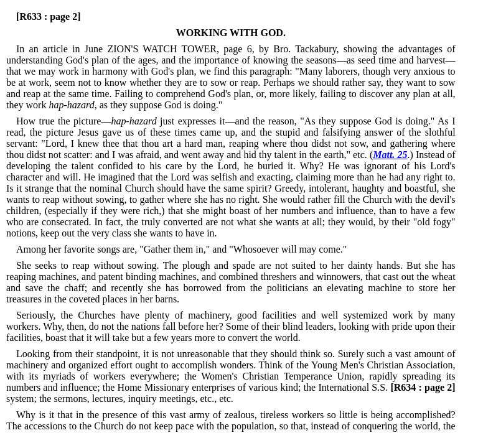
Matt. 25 (390, 155)
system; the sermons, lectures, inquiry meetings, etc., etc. (231, 393)
